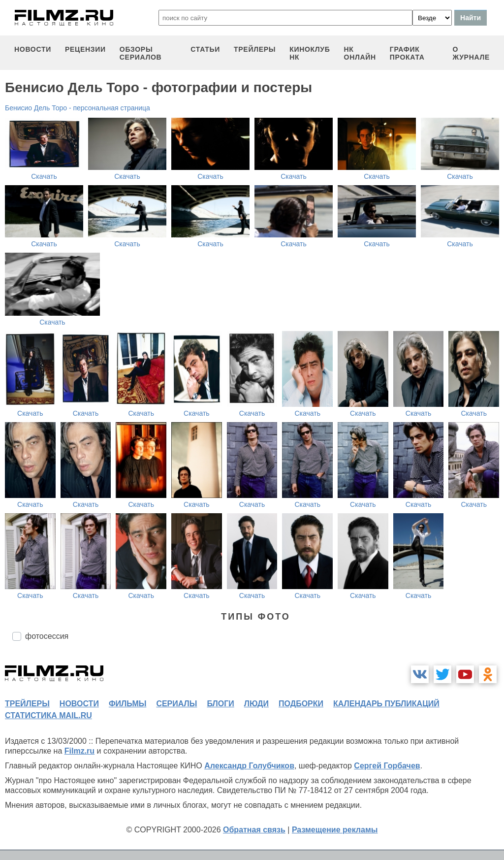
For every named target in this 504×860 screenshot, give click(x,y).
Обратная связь (254, 830)
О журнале (471, 53)
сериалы (176, 704)
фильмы (127, 704)
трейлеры (255, 49)
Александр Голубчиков (249, 766)
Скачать (44, 176)
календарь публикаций (386, 704)
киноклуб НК (310, 53)
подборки (301, 704)
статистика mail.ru (48, 715)
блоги (220, 704)
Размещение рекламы (335, 830)
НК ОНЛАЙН (360, 53)
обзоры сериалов (141, 53)
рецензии (85, 49)
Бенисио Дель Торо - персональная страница (78, 108)
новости (33, 49)
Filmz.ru (79, 751)
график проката (407, 53)
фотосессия (47, 636)
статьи (205, 49)
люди (256, 704)
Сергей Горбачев (387, 766)
